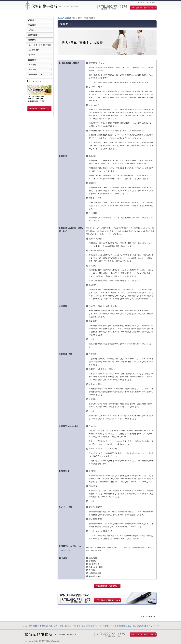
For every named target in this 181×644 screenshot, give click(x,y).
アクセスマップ (83, 626)
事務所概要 (33, 626)
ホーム (60, 18)
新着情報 (120, 626)
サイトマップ (154, 626)
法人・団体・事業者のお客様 (40, 45)
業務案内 (68, 18)
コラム (128, 626)
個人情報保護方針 (140, 626)
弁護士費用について (67, 626)
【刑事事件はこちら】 (66, 551)
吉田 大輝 (32, 70)
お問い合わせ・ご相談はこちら (103, 626)
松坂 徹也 (32, 65)
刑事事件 (32, 55)
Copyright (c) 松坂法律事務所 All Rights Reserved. (42, 641)
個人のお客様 (34, 50)
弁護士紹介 (53, 626)
